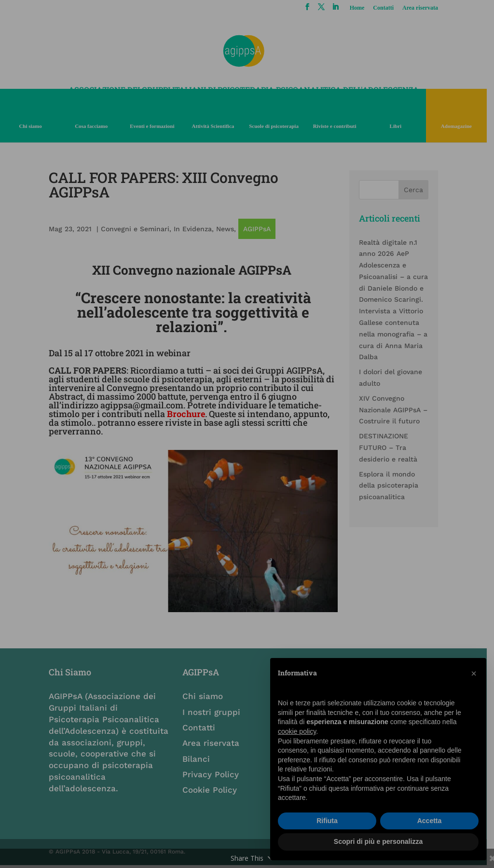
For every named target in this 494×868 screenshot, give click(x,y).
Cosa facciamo (93, 126)
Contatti (390, 8)
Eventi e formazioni (154, 126)
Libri (401, 126)
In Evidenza (193, 229)
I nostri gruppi (214, 714)
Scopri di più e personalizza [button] (378, 841)
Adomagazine (463, 126)
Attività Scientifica (216, 126)
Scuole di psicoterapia (278, 126)
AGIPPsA (257, 229)
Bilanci (199, 761)
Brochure (186, 414)
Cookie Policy (213, 792)
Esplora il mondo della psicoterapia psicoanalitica (394, 486)
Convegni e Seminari (136, 229)
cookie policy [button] (297, 731)
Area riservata (427, 8)
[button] (474, 673)
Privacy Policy (213, 777)
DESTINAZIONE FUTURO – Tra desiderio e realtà (393, 448)
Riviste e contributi (340, 126)
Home (364, 8)
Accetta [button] (430, 821)
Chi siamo (31, 126)
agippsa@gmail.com (142, 405)
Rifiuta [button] (327, 821)
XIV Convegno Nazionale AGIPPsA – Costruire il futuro (398, 410)
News (226, 229)
